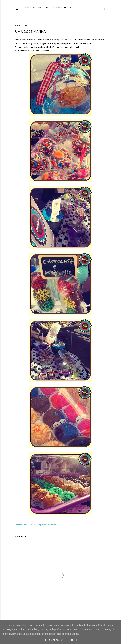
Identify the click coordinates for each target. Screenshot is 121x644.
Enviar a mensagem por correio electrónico (41, 525)
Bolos (48, 8)
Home (27, 8)
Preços (56, 8)
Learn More (55, 640)
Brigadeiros (38, 8)
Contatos (66, 8)
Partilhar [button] (19, 525)
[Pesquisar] (104, 9)
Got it (72, 640)
